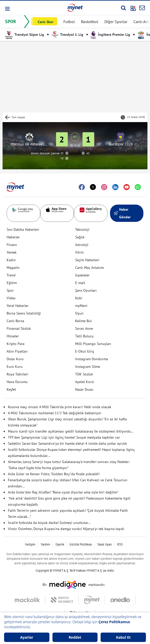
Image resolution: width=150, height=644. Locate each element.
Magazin (13, 268)
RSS (120, 544)
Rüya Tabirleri (17, 374)
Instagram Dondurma (92, 359)
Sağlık (80, 237)
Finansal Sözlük (19, 328)
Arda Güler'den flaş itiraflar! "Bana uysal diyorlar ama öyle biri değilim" (63, 492)
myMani (81, 306)
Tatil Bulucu (84, 336)
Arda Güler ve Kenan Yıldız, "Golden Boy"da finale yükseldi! (54, 474)
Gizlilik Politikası (81, 544)
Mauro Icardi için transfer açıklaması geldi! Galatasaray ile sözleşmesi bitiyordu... (71, 431)
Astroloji (82, 245)
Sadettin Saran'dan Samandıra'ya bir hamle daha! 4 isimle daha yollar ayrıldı (67, 443)
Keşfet (11, 389)
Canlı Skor (46, 22)
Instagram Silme (88, 367)
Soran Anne (84, 328)
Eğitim (12, 283)
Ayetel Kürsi (85, 382)
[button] (7, 9)
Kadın (11, 260)
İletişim (30, 544)
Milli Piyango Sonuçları (93, 344)
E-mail (80, 283)
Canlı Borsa (15, 321)
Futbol (69, 22)
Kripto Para (16, 344)
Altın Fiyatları (17, 351)
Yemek (12, 252)
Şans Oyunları (86, 290)
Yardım (45, 544)
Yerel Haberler (18, 306)
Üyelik (60, 544)
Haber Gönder (122, 213)
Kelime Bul (83, 321)
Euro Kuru (15, 367)
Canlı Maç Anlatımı (90, 268)
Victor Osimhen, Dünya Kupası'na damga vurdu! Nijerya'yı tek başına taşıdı (66, 529)
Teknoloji (82, 229)
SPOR (11, 21)
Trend (11, 275)
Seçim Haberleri (87, 260)
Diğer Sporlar (116, 22)
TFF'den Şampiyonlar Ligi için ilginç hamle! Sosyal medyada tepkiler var (64, 437)
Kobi (79, 298)
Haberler (13, 237)
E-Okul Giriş (85, 351)
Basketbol (90, 22)
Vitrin (79, 252)
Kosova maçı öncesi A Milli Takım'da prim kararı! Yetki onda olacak (60, 407)
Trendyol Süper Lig (25, 35)
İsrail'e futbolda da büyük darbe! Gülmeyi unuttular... (49, 523)
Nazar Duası (84, 389)
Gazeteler (82, 275)
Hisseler (13, 336)
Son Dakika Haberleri (23, 229)
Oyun (79, 313)
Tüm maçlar (18, 117)
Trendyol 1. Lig (67, 35)
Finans (12, 245)
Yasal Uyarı (105, 544)
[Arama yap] (123, 8)
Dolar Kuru (15, 359)
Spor (10, 290)
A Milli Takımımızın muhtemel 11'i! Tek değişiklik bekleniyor (55, 413)
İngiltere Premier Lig (111, 35)
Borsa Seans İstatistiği (24, 313)
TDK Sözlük (84, 374)
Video (11, 298)
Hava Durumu (17, 382)
